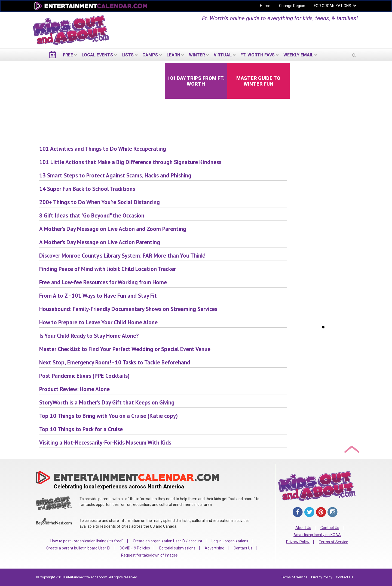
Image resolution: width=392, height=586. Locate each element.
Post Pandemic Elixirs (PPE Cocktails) (84, 376)
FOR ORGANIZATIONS (333, 6)
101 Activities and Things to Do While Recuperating (103, 149)
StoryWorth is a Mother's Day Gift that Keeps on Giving (107, 402)
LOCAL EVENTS (97, 55)
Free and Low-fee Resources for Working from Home (103, 282)
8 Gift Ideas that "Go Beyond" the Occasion (92, 215)
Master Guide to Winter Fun (258, 81)
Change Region (292, 6)
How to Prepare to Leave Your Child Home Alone (98, 322)
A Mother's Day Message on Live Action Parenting (100, 242)
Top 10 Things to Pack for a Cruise (81, 429)
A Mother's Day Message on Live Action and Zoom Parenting (113, 229)
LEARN (173, 55)
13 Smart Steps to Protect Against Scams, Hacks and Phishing (115, 175)
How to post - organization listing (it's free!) (87, 541)
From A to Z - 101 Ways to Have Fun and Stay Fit (98, 296)
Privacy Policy (298, 542)
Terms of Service (333, 542)
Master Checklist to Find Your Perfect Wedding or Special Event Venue (125, 349)
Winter (197, 55)
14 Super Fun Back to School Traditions (87, 189)
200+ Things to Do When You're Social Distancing (99, 202)
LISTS (128, 55)
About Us (303, 528)
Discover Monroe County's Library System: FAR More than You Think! (122, 256)
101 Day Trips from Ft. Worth (196, 81)
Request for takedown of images (149, 555)
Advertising (215, 548)
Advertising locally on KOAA (317, 535)
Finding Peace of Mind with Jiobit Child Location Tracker (108, 269)
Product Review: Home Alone (74, 389)
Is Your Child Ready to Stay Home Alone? (89, 336)
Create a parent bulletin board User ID (78, 548)
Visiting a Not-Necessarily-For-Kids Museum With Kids (105, 442)
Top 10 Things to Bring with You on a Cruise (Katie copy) (108, 416)
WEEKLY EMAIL (298, 55)
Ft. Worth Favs (258, 55)
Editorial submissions (177, 548)
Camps (150, 55)
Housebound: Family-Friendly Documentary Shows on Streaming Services (128, 309)
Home (265, 6)
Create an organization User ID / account (168, 541)
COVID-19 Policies (135, 548)
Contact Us (243, 548)
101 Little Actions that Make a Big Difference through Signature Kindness (130, 162)
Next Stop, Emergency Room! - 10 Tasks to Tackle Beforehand (115, 362)
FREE (68, 55)
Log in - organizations (230, 541)
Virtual (223, 55)
